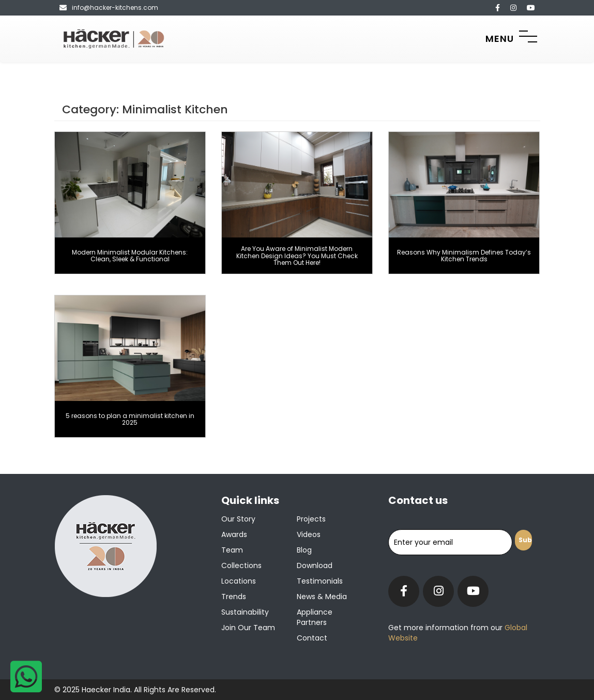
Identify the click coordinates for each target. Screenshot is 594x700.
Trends (234, 597)
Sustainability (245, 612)
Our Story (238, 519)
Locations (239, 581)
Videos (309, 534)
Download (315, 565)
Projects (311, 519)
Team (232, 550)
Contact (312, 638)
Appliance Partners (315, 617)
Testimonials (320, 581)
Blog (304, 550)
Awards (234, 534)
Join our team (248, 628)
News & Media (322, 597)
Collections (241, 565)
